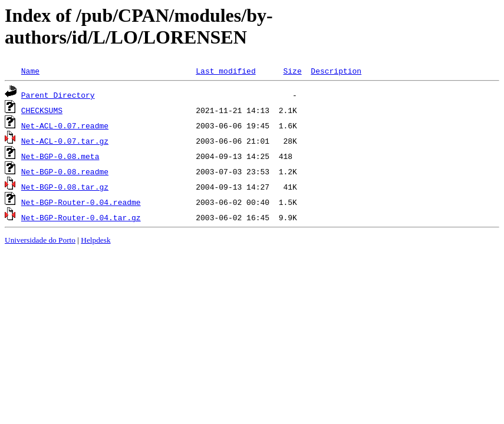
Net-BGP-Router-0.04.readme (81, 202)
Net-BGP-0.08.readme (65, 171)
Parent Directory (58, 95)
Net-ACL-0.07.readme (65, 125)
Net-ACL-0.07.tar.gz (65, 141)
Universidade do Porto (40, 240)
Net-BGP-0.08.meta (60, 156)
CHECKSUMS (42, 110)
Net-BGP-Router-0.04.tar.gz (81, 217)
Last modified (225, 71)
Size (292, 71)
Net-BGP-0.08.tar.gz (65, 187)
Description (336, 71)
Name (30, 71)
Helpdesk (95, 240)
